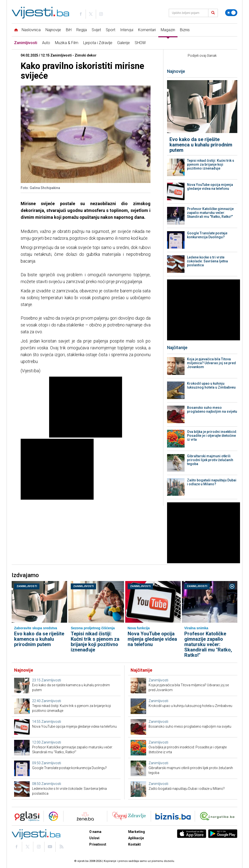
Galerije (124, 43)
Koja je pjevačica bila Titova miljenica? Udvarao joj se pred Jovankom (211, 363)
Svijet (96, 30)
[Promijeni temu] (231, 13)
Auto (46, 43)
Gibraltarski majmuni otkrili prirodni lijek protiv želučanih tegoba (210, 460)
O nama (95, 832)
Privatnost (98, 844)
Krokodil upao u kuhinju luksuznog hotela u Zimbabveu (211, 385)
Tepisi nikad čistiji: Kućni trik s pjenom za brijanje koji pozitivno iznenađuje (211, 164)
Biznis (185, 30)
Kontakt (134, 844)
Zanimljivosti (26, 43)
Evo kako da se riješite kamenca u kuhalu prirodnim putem (201, 145)
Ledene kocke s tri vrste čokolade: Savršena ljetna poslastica (207, 261)
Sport (111, 30)
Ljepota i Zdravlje (98, 43)
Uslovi (94, 838)
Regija (82, 30)
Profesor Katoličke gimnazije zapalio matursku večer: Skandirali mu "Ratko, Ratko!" (210, 213)
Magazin (168, 30)
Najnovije (53, 30)
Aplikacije (136, 838)
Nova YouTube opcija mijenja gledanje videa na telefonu (210, 187)
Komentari (147, 30)
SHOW (140, 43)
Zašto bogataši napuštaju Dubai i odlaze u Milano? (212, 482)
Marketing (137, 832)
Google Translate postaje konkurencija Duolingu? (207, 235)
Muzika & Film (67, 43)
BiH (69, 30)
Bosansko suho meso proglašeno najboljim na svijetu (212, 410)
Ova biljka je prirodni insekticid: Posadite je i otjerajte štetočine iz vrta (212, 436)
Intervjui (127, 30)
